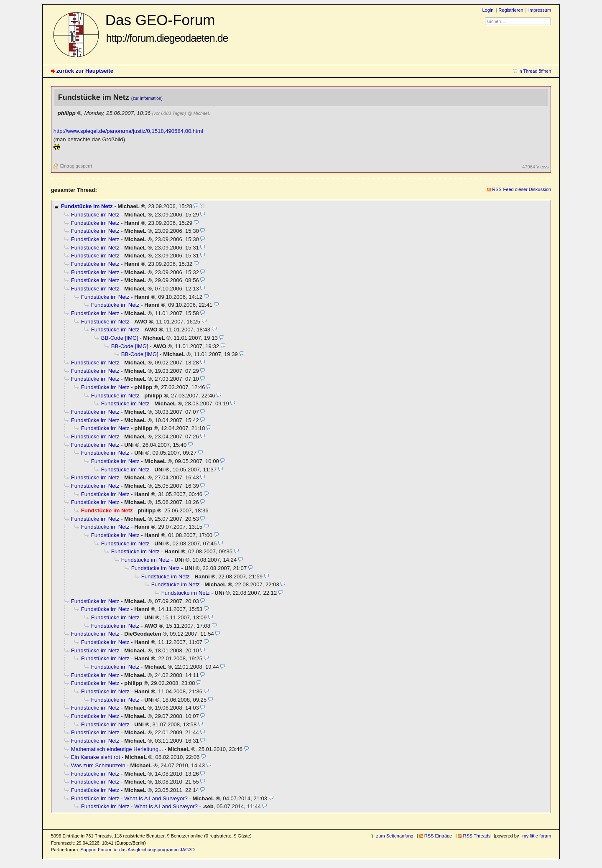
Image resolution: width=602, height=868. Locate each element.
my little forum (537, 836)
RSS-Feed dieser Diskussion (522, 189)
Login (488, 10)
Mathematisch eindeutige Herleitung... (117, 749)
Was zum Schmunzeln (98, 765)
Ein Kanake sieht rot (96, 757)
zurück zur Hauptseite (85, 71)
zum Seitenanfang (395, 836)
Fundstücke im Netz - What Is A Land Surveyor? (129, 798)
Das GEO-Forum (167, 28)
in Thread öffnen (535, 71)
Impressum (540, 10)
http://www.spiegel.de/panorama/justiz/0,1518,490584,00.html (128, 131)
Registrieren (511, 10)
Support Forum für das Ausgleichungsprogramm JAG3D (137, 850)
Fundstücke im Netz (87, 206)
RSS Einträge (438, 836)
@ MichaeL (199, 113)
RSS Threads (477, 836)
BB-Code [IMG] (120, 338)
